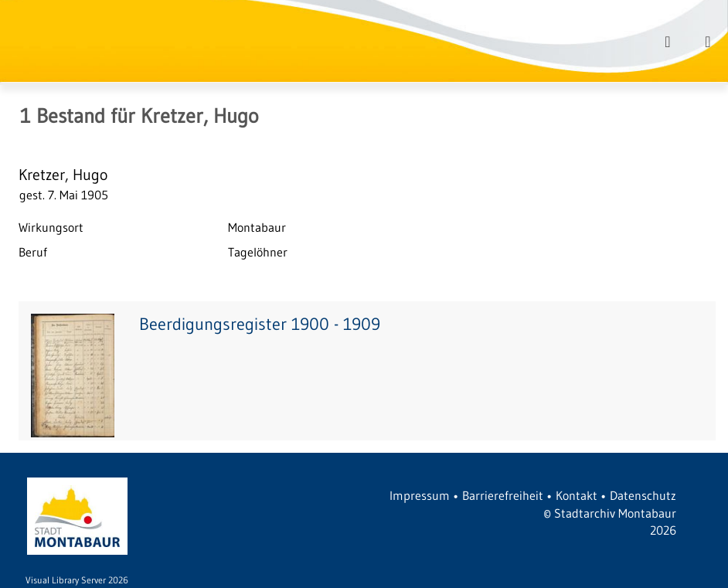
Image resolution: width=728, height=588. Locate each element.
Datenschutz (643, 495)
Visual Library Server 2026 (77, 580)
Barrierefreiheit (503, 495)
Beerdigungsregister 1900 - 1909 (260, 324)
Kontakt (577, 495)
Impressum (420, 495)
